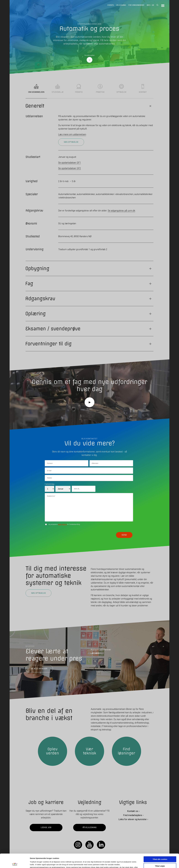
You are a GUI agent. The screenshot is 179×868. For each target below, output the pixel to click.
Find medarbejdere (133, 815)
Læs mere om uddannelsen (72, 134)
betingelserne (62, 524)
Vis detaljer (119, 863)
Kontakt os (133, 811)
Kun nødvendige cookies (160, 859)
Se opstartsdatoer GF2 (70, 168)
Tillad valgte (160, 852)
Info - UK (150, 5)
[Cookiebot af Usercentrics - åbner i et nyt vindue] (15, 864)
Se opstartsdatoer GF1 (70, 163)
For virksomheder (136, 5)
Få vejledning (89, 828)
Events (111, 5)
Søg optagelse (71, 142)
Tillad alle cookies (160, 845)
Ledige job (46, 828)
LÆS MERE (95, 653)
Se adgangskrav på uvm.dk (121, 211)
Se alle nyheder (39, 669)
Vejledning (121, 5)
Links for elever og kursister (133, 819)
